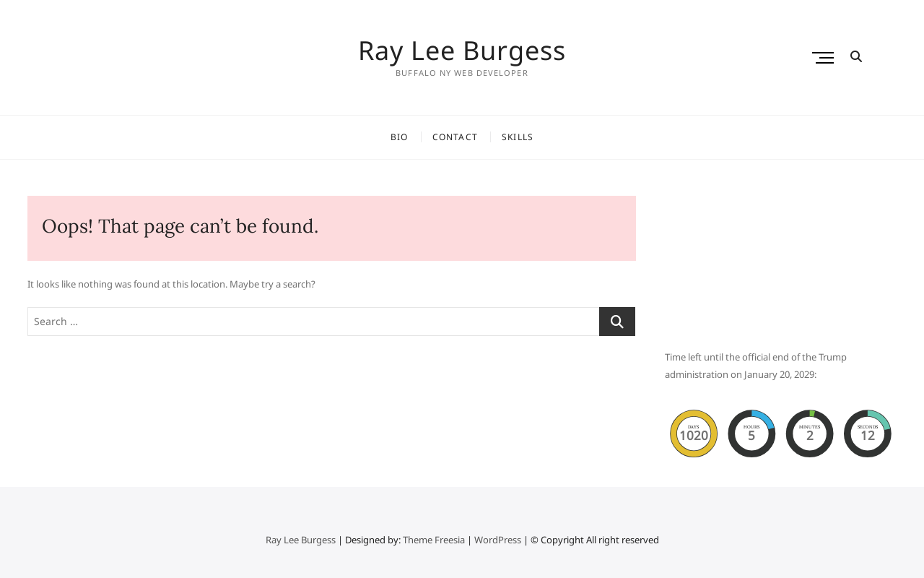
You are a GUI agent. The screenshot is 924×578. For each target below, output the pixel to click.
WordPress (498, 540)
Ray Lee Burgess (462, 51)
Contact (455, 137)
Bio (400, 137)
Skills (518, 137)
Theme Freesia (434, 540)
